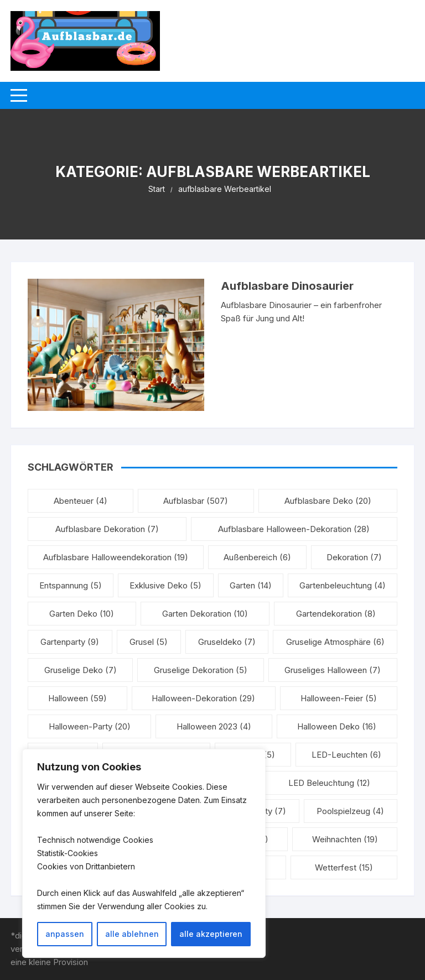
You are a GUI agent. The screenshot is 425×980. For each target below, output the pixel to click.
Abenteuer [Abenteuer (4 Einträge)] (81, 501)
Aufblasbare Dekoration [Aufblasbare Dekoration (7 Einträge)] (107, 529)
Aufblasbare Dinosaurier (287, 286)
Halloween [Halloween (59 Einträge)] (77, 698)
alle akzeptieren (211, 934)
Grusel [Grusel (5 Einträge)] (149, 642)
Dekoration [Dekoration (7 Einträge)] (354, 557)
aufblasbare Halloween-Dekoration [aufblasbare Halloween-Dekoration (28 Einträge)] (294, 529)
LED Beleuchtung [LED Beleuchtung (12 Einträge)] (329, 783)
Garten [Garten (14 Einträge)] (251, 585)
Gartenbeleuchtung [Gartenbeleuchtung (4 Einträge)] (343, 585)
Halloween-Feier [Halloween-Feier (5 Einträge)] (339, 698)
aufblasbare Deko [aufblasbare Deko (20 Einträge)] (328, 501)
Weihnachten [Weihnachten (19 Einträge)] (345, 839)
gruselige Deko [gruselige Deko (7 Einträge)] (81, 670)
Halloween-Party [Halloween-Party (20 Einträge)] (90, 726)
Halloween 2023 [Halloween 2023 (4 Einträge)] (214, 726)
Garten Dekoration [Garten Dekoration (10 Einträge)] (205, 614)
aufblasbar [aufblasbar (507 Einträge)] (196, 501)
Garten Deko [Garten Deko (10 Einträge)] (82, 614)
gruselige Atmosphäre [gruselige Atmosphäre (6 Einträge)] (335, 642)
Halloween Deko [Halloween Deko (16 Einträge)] (337, 726)
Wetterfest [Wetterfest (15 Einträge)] (344, 867)
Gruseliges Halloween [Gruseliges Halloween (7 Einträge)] (333, 670)
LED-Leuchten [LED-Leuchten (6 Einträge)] (346, 755)
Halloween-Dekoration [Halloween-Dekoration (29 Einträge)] (203, 698)
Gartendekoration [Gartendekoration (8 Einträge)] (336, 614)
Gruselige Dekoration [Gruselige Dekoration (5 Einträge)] (201, 670)
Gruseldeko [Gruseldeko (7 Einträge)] (227, 642)
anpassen (65, 934)
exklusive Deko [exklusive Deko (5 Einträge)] (165, 585)
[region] (144, 853)
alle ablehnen (132, 934)
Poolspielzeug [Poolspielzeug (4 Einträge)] (350, 811)
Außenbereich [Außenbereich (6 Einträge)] (257, 557)
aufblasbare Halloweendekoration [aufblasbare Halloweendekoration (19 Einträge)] (116, 557)
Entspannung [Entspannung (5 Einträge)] (71, 585)
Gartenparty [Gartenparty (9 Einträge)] (70, 642)
